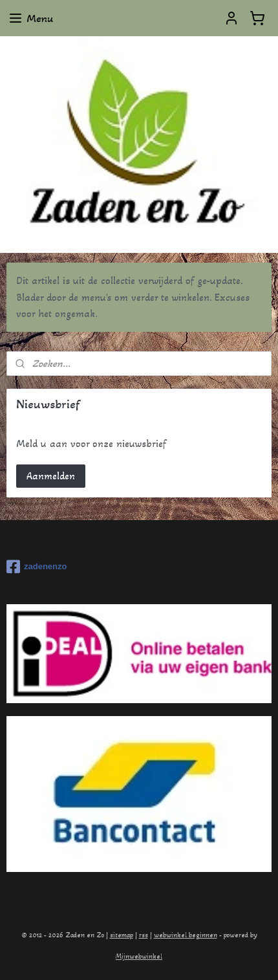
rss (144, 935)
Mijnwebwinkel (139, 956)
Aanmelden (51, 476)
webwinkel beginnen (186, 935)
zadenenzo (37, 567)
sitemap (122, 935)
